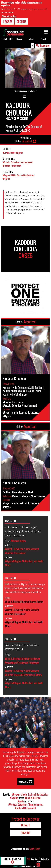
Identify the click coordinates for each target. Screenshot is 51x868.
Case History (26, 138)
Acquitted (27, 141)
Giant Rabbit (35, 849)
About (31, 39)
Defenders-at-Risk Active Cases (38, 860)
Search (44, 39)
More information (9, 16)
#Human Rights (18, 541)
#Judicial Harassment (12, 166)
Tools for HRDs (7, 39)
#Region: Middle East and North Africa (18, 175)
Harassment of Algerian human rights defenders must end (22, 647)
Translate (45, 45)
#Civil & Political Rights (13, 153)
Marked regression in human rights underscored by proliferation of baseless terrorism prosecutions (23, 531)
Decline (21, 21)
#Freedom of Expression (28, 663)
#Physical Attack (34, 675)
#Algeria (6, 179)
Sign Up (26, 833)
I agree (8, 21)
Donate (19, 39)
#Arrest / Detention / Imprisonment (18, 162)
